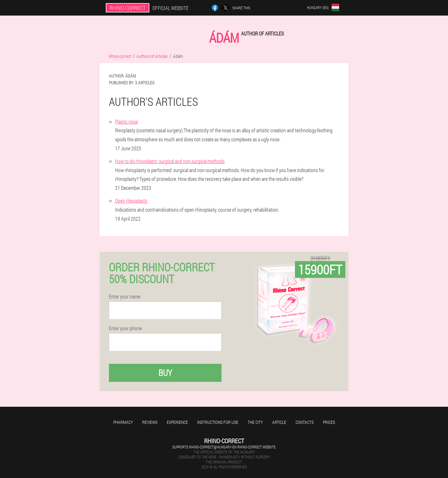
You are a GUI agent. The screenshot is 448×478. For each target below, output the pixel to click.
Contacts (305, 422)
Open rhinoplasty (131, 201)
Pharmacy (123, 422)
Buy (165, 373)
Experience (177, 422)
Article (279, 422)
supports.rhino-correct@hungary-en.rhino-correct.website (224, 447)
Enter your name (125, 297)
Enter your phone (125, 328)
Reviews (150, 422)
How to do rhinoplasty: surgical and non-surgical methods (170, 161)
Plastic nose (126, 122)
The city (255, 422)
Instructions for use (218, 422)
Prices (329, 422)
